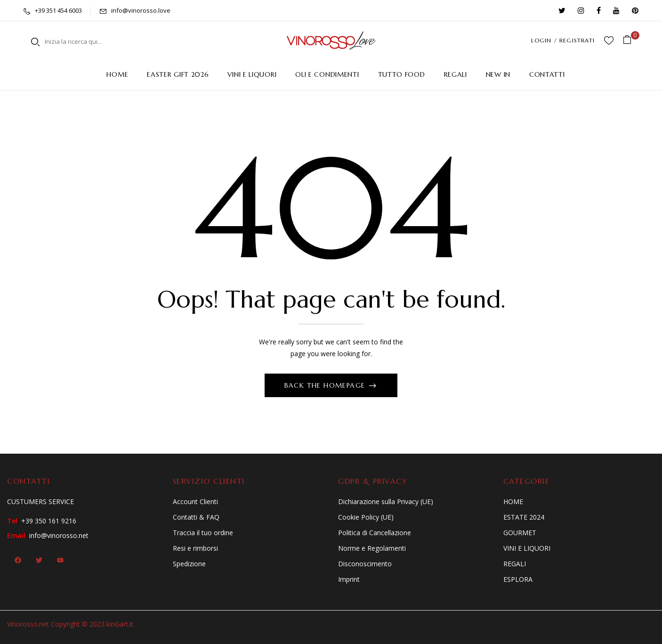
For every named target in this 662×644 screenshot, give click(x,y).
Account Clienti (195, 501)
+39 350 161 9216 (49, 521)
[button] (631, 40)
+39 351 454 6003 (58, 10)
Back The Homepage (326, 385)
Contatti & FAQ (196, 517)
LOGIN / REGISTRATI (563, 40)
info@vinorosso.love (141, 10)
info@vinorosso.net (59, 535)
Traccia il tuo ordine (203, 533)
